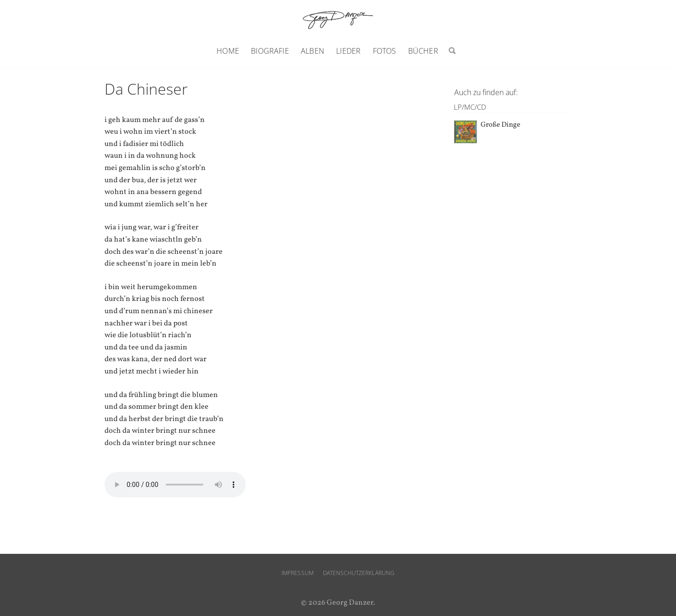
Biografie (270, 51)
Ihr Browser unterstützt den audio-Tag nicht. (175, 485)
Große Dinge (500, 125)
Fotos (385, 51)
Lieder (348, 51)
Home (228, 51)
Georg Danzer (338, 20)
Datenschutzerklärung (359, 573)
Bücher (423, 51)
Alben (313, 51)
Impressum (298, 573)
